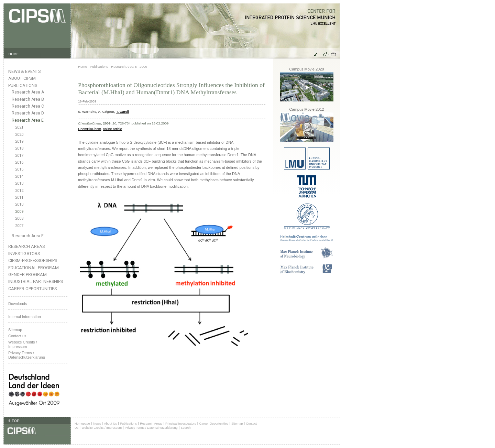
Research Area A (28, 92)
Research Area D (28, 113)
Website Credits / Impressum (102, 428)
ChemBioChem (90, 129)
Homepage (82, 424)
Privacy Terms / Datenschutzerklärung (27, 355)
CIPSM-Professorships (33, 260)
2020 (19, 135)
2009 (19, 212)
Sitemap (15, 330)
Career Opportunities (32, 289)
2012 (19, 191)
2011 (19, 198)
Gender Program (27, 275)
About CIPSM (22, 78)
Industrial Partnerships (36, 281)
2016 (19, 162)
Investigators (24, 254)
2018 (19, 148)
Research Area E (28, 120)
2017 (19, 156)
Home (82, 67)
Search (186, 428)
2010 (19, 204)
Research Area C (28, 106)
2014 (19, 177)
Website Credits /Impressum (23, 344)
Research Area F (28, 236)
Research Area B (28, 99)
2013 (19, 183)
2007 (19, 226)
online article (112, 129)
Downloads (18, 304)
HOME (14, 54)
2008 (19, 218)
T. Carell (123, 112)
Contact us (17, 336)
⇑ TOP (13, 421)
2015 (19, 169)
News (97, 424)
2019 (19, 141)
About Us (110, 424)
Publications (23, 85)
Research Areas (26, 246)
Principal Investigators (181, 424)
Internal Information (25, 317)
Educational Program (34, 268)
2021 (19, 127)
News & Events (24, 71)
